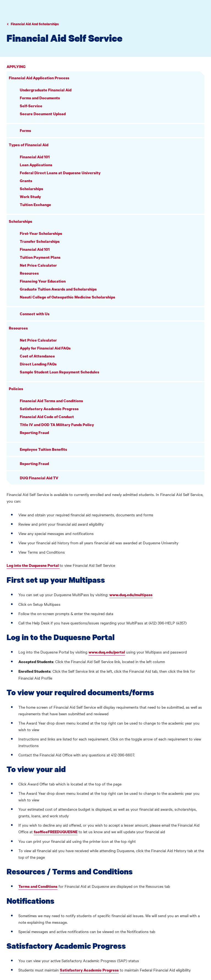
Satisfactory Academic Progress (49, 409)
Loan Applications (36, 165)
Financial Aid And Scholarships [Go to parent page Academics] (35, 24)
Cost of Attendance (37, 356)
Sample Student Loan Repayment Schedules (59, 372)
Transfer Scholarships (40, 241)
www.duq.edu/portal (107, 652)
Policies (16, 389)
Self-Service (31, 106)
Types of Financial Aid (29, 145)
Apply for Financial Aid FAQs (45, 348)
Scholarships (31, 189)
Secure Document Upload (43, 114)
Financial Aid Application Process (39, 78)
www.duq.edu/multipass (131, 595)
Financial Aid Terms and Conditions (51, 401)
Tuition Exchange (35, 205)
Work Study (30, 197)
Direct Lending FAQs (38, 364)
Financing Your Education (43, 281)
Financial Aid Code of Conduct (47, 417)
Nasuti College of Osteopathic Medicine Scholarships (67, 297)
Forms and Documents (40, 98)
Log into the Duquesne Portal (33, 565)
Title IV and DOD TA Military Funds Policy (57, 425)
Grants (26, 181)
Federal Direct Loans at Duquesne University (60, 173)
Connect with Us (35, 314)
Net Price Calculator (38, 265)
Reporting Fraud (34, 433)
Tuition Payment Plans (40, 257)
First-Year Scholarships (41, 233)
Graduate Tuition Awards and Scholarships (58, 289)
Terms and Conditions (38, 886)
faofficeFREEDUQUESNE (56, 832)
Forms (25, 130)
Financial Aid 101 (35, 157)
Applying (16, 67)
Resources (29, 273)
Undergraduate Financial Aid (46, 90)
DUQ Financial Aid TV (39, 478)
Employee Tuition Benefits (43, 449)
